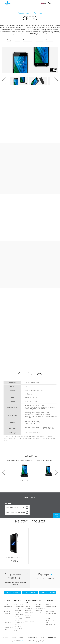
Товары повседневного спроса (8, 619)
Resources (50, 40)
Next (56, 81)
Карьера (48, 622)
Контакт (42, 637)
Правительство (7, 623)
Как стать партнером (40, 608)
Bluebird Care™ (28, 610)
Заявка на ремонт (29, 613)
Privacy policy (52, 637)
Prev (4, 81)
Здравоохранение (8, 631)
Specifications (28, 40)
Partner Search (39, 611)
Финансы (6, 625)
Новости (22, 637)
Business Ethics (49, 609)
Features (17, 40)
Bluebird (22, 641)
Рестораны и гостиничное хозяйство (7, 613)
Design (9, 40)
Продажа (6, 604)
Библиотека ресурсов (51, 614)
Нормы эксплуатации (51, 607)
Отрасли (7, 601)
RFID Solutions (17, 627)
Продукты (18, 601)
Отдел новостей (50, 611)
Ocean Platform (39, 613)
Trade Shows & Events (51, 616)
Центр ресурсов (32, 637)
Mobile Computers (18, 604)
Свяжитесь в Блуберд (51, 625)
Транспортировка (8, 607)
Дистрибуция (7, 609)
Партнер (38, 601)
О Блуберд (49, 601)
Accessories (39, 40)
